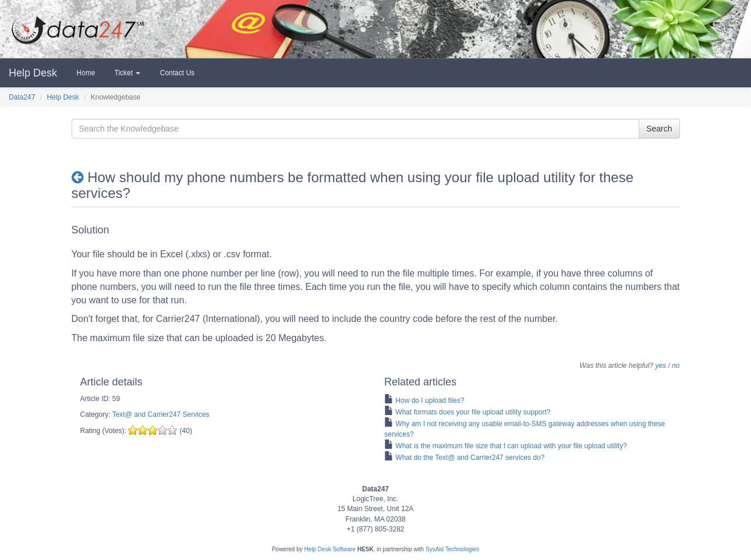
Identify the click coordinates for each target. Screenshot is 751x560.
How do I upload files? (430, 400)
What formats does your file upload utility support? (473, 412)
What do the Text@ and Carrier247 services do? (470, 458)
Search (659, 129)
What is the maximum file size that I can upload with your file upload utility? (511, 446)
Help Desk (33, 73)
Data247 (22, 97)
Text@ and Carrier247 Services (161, 414)
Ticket (126, 73)
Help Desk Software (330, 549)
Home (85, 73)
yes (660, 366)
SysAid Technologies (452, 549)
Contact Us (176, 73)
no (676, 366)
